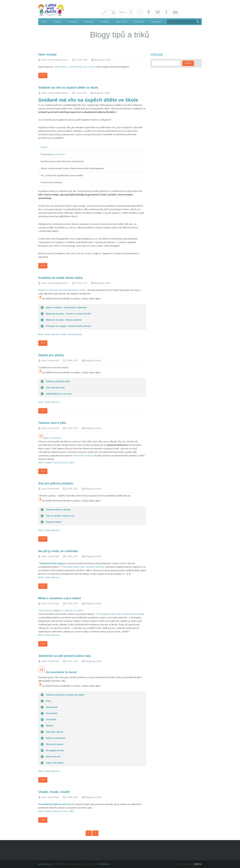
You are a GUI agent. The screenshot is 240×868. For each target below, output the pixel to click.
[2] (77, 216)
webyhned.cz (45, 864)
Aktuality (89, 22)
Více (43, 75)
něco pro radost (86, 67)
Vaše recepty (47, 54)
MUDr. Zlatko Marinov (49, 402)
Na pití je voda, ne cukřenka (58, 551)
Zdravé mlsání (46, 610)
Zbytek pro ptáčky (51, 355)
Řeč (43, 175)
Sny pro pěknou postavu (56, 483)
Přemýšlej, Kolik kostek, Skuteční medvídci (83, 567)
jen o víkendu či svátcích (71, 610)
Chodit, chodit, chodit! (54, 792)
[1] (116, 112)
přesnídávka (61, 67)
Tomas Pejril (53, 360)
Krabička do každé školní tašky (60, 278)
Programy (73, 22)
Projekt (57, 22)
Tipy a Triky (122, 22)
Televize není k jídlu (52, 423)
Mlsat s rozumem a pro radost (59, 598)
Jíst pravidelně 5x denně (61, 672)
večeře (73, 67)
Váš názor (139, 22)
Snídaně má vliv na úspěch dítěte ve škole (68, 88)
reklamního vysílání (83, 455)
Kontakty (104, 22)
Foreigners (156, 22)
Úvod (44, 22)
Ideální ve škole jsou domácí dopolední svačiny (62, 290)
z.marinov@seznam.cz (58, 60)
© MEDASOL (104, 864)
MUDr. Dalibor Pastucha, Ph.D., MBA (56, 462)
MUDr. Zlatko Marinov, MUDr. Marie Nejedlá (60, 334)
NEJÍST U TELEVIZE (50, 438)
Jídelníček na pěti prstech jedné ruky (65, 656)
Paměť (44, 147)
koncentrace (59, 154)
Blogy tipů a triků (103, 60)
